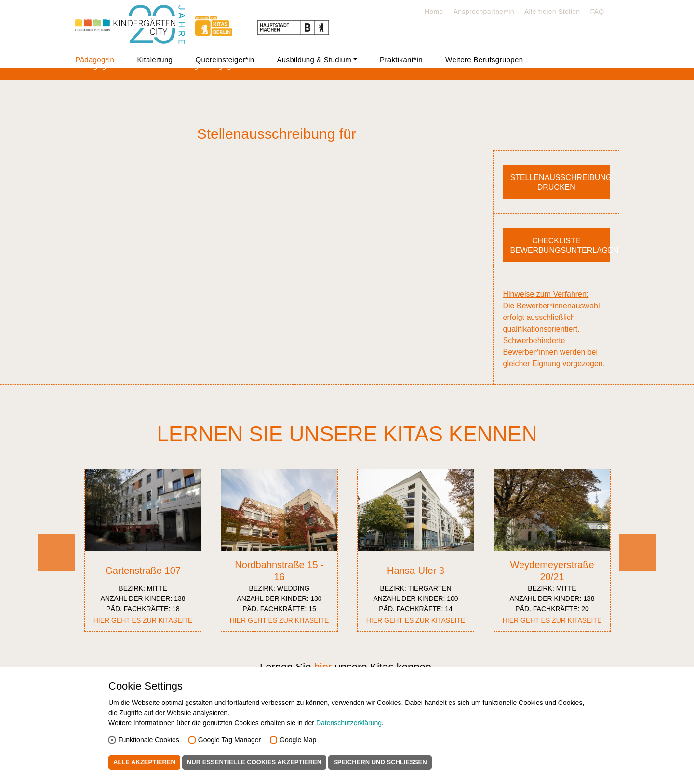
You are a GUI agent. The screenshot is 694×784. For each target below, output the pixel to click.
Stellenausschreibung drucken (560, 182)
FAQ (597, 12)
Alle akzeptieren (144, 762)
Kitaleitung (155, 60)
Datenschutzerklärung (349, 723)
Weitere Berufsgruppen (484, 60)
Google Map (298, 740)
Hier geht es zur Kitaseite (143, 620)
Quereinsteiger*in (225, 60)
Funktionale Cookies (149, 740)
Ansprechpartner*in (484, 12)
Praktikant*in (401, 60)
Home (434, 12)
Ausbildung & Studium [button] (314, 60)
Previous (56, 568)
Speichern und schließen (380, 762)
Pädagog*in (95, 60)
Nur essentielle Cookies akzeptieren (254, 762)
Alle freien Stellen (552, 12)
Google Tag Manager (230, 740)
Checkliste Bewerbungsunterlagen (560, 246)
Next (638, 568)
